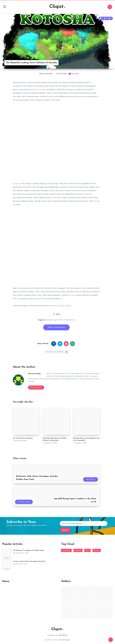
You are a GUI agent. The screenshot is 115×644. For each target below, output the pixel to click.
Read (58, 315)
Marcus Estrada (35, 374)
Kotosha (35, 90)
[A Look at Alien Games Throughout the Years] (7, 563)
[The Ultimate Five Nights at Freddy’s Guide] (7, 552)
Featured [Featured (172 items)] (78, 549)
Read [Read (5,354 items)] (87, 549)
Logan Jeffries (58, 321)
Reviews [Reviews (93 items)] (97, 549)
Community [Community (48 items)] (66, 549)
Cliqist (57, 7)
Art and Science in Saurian (23, 436)
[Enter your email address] (84, 522)
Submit (65, 529)
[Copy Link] (56, 353)
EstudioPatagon (65, 638)
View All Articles (35, 386)
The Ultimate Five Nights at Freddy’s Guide (29, 549)
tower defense (70, 321)
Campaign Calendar (64, 306)
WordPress (63, 634)
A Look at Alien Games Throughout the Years (30, 560)
